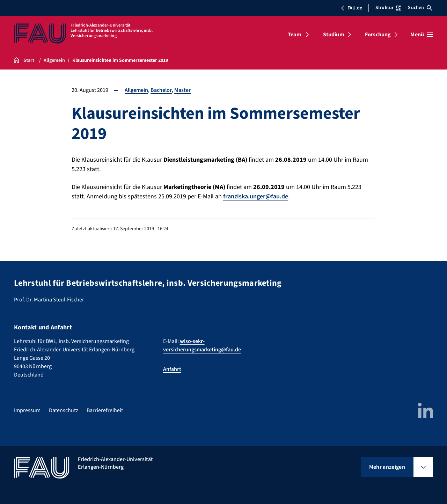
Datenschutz (64, 410)
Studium (334, 35)
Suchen (420, 8)
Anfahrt (172, 369)
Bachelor (161, 90)
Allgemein (136, 90)
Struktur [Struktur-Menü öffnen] (388, 8)
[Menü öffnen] (422, 35)
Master (182, 90)
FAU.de (351, 8)
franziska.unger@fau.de (256, 196)
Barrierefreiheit (105, 410)
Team (295, 35)
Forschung (378, 35)
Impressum (27, 410)
